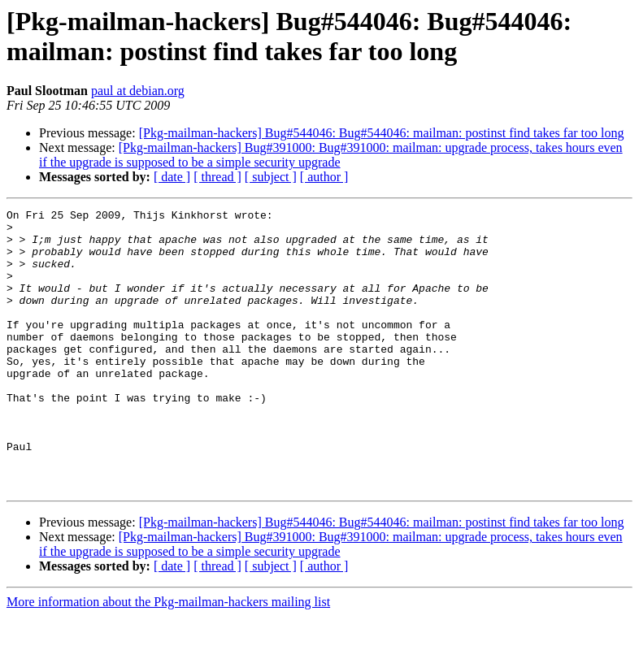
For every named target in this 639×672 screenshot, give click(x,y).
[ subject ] (271, 177)
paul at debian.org (138, 91)
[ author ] (324, 177)
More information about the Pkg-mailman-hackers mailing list (168, 658)
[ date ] (172, 177)
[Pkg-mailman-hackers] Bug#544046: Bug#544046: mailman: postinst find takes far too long (382, 133)
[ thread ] (217, 177)
